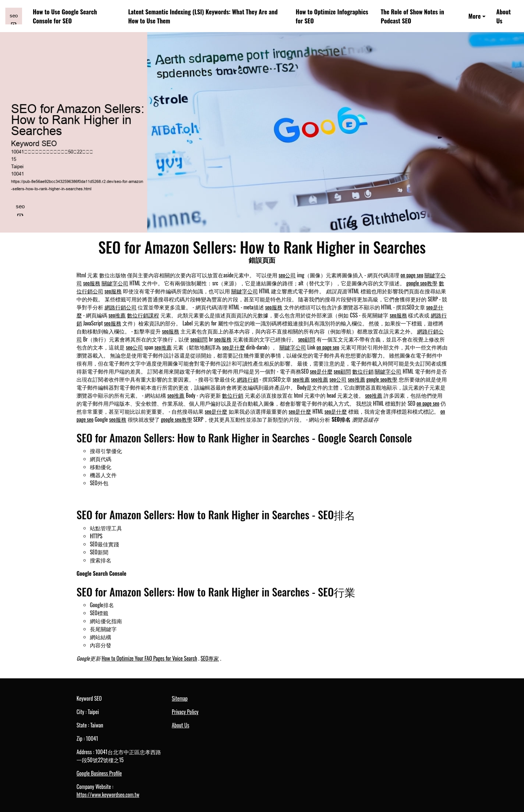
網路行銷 (248, 379)
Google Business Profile (99, 773)
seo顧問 (199, 339)
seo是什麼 (234, 347)
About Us (503, 16)
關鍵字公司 (115, 283)
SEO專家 (210, 658)
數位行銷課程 (143, 315)
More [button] (475, 16)
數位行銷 (363, 371)
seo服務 (92, 283)
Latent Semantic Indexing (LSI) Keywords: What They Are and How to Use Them (203, 16)
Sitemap (180, 698)
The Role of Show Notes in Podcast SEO (412, 16)
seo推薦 (117, 315)
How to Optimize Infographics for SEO (332, 16)
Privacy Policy (185, 712)
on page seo (412, 275)
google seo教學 (422, 283)
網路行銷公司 (121, 307)
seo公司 (287, 275)
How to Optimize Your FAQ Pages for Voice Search (149, 658)
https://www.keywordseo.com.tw (108, 795)
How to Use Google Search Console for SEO (65, 16)
